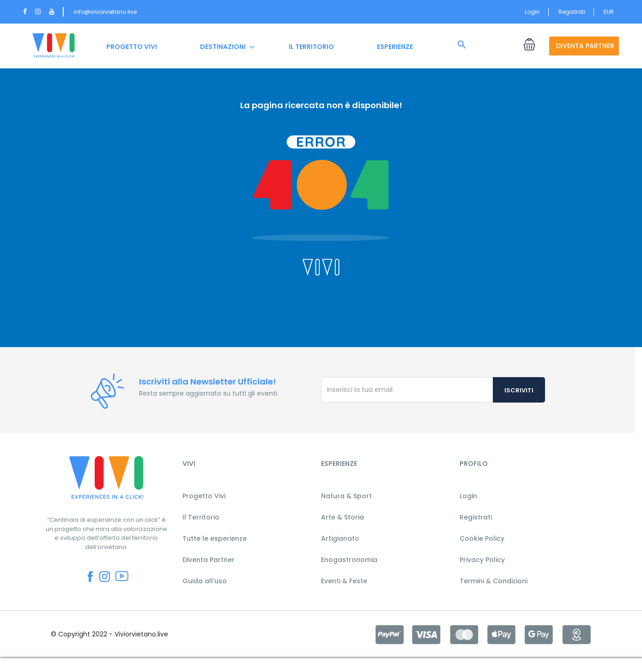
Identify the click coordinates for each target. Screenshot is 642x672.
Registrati (572, 12)
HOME (54, 47)
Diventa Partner (209, 560)
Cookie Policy (482, 538)
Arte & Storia (342, 517)
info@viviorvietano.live (105, 12)
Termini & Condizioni (494, 581)
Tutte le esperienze (215, 538)
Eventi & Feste (344, 581)
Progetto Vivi (204, 496)
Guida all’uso (205, 581)
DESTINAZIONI (223, 47)
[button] (462, 45)
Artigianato (340, 538)
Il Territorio (201, 517)
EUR (611, 12)
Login (532, 12)
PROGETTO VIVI (132, 47)
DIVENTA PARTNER (585, 46)
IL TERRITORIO (311, 47)
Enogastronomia (349, 560)
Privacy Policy (482, 560)
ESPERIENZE (395, 47)
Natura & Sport (346, 496)
